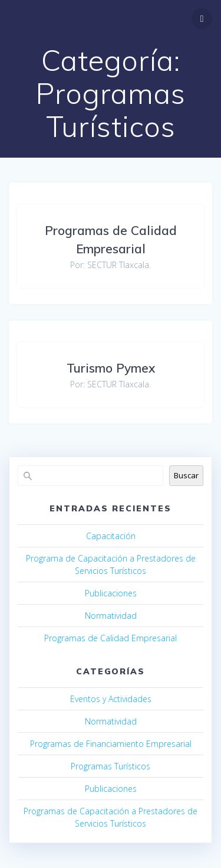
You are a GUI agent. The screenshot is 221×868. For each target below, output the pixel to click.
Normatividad (111, 616)
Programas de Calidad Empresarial (111, 638)
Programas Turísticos (111, 766)
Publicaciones (111, 593)
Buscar (186, 475)
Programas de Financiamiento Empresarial (111, 744)
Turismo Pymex (111, 368)
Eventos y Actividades (111, 699)
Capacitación (111, 536)
